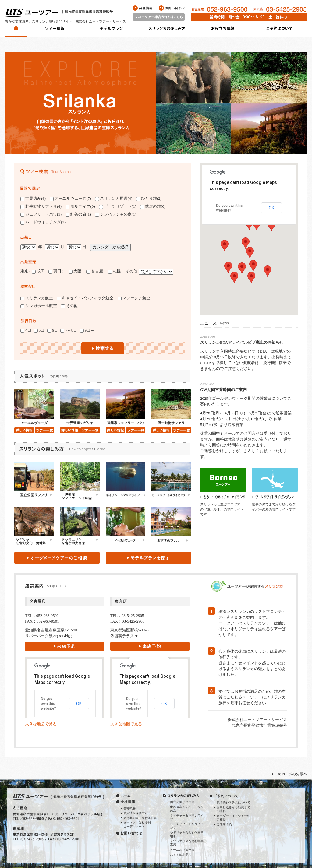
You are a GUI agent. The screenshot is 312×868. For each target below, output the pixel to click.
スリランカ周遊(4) (114, 199)
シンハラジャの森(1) (116, 214)
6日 (53, 330)
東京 (24, 271)
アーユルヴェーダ (182, 850)
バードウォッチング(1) (43, 222)
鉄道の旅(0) (153, 206)
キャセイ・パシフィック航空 (85, 298)
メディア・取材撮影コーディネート (137, 825)
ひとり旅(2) (149, 199)
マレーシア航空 (134, 298)
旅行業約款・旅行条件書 (140, 818)
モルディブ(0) (80, 206)
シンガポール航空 (39, 306)
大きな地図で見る (41, 724)
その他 (69, 306)
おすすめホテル (181, 854)
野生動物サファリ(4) (41, 206)
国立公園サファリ (182, 802)
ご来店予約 (224, 824)
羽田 (55, 271)
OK (271, 208)
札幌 (116, 271)
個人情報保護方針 (136, 813)
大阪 (75, 271)
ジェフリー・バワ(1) (41, 214)
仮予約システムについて (233, 802)
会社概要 (129, 808)
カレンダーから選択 (110, 247)
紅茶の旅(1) (78, 214)
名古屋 (97, 271)
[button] (271, 225)
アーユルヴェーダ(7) (70, 199)
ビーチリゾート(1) (118, 206)
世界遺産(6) (33, 199)
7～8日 (69, 330)
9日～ (87, 330)
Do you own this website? (48, 704)
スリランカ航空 (37, 298)
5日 (39, 330)
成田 (38, 271)
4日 (26, 330)
